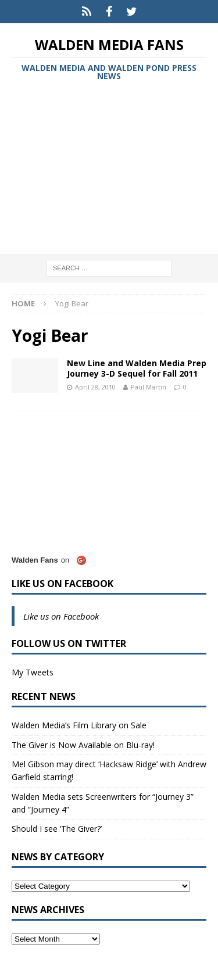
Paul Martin (149, 387)
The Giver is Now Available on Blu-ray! (83, 745)
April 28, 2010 (95, 387)
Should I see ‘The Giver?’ (57, 829)
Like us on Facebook (62, 584)
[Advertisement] (109, 170)
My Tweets (33, 672)
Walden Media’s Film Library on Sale (79, 725)
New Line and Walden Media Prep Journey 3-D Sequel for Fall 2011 (137, 368)
